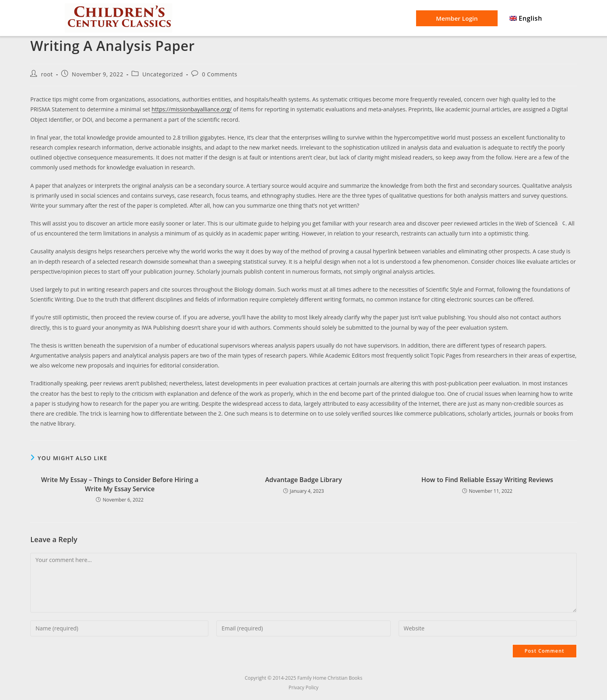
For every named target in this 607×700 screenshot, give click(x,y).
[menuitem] (526, 19)
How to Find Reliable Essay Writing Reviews (487, 480)
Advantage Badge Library (303, 480)
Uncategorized (163, 74)
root (47, 74)
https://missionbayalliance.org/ (192, 109)
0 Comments (220, 74)
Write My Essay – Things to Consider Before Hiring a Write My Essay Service (120, 484)
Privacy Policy (304, 687)
